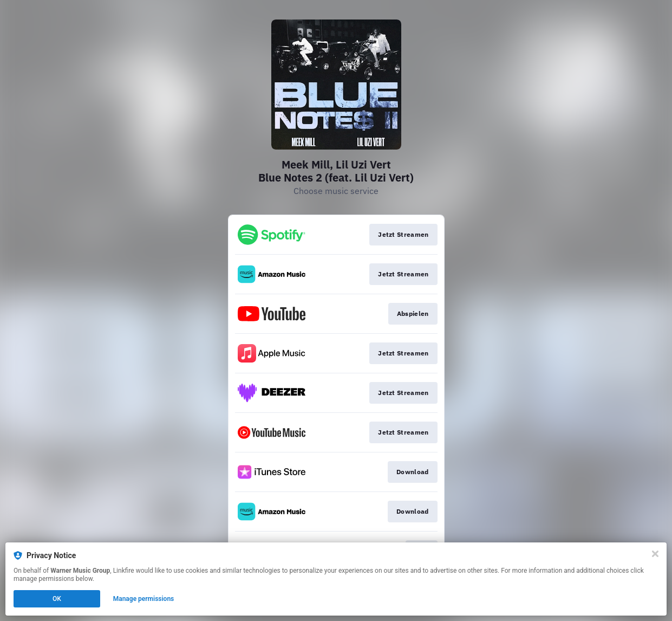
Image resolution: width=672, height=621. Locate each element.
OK (57, 599)
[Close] (655, 554)
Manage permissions (144, 599)
